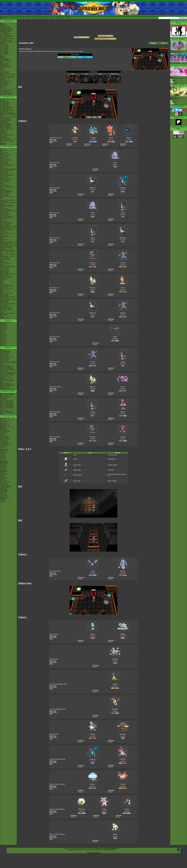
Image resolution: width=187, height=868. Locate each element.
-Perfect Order (4, 429)
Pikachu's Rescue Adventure (7, 395)
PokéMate (3, 280)
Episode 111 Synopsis (177, 79)
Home (11, 18)
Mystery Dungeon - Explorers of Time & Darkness (8, 257)
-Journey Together (4, 437)
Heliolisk (115, 684)
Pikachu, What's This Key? (6, 411)
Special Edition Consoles (6, 307)
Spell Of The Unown (5, 354)
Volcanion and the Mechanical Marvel (7, 381)
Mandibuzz (115, 709)
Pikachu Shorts (8, 391)
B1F (73, 74)
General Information (5, 323)
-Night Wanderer (4, 490)
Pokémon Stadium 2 (5, 285)
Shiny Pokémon (4, 122)
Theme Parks (3, 86)
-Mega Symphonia (4, 478)
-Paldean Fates (4, 446)
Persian (115, 834)
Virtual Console (4, 306)
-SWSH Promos (4, 466)
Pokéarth (68, 18)
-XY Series (3, 455)
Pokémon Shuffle (4, 208)
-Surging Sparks (4, 440)
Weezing (115, 659)
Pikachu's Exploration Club (6, 404)
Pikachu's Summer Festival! (7, 401)
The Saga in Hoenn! (5, 106)
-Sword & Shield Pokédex (6, 36)
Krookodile (123, 759)
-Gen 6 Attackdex (4, 51)
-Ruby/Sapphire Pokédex (6, 29)
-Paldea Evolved (4, 450)
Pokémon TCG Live (5, 182)
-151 (1, 448)
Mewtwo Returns (4, 356)
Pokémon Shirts (4, 85)
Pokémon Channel (5, 269)
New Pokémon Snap (5, 180)
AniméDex (3, 100)
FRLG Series (3, 334)
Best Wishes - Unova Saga (7, 110)
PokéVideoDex (4, 134)
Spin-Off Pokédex (4, 59)
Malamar (123, 571)
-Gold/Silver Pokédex (5, 28)
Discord (28, 18)
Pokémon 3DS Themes (6, 309)
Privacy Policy (99, 848)
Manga (9, 320)
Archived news (4, 24)
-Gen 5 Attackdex (4, 49)
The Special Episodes (5, 119)
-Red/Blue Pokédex (5, 27)
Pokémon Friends (4, 157)
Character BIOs (4, 325)
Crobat (93, 571)
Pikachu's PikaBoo (5, 397)
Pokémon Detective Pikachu (7, 389)
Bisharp (123, 412)
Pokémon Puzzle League (6, 293)
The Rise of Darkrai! (5, 365)
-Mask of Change (4, 491)
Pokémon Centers (4, 73)
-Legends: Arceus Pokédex (7, 39)
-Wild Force (3, 493)
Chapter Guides (4, 327)
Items (164, 43)
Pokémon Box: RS (5, 270)
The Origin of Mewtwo (5, 351)
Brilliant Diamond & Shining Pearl (8, 169)
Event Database (4, 91)
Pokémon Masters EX (5, 161)
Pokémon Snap (4, 294)
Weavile (123, 437)
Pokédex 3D (3, 231)
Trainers (153, 43)
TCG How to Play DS (5, 236)
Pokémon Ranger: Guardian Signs (8, 243)
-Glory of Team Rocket (5, 481)
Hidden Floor (114, 74)
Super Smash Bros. (5, 300)
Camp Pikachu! (4, 398)
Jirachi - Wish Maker (5, 359)
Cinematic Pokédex (5, 64)
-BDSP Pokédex (4, 37)
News (1, 23)
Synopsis (173, 102)
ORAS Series (3, 344)
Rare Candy (77, 481)
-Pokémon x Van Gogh (5, 80)
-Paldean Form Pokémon (6, 95)
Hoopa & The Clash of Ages (7, 380)
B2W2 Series (3, 342)
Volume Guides (4, 329)
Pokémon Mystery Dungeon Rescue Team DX (7, 176)
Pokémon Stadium (5, 298)
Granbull (104, 809)
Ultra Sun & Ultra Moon (6, 186)
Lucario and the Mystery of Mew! (8, 362)
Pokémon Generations (5, 124)
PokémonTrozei (4, 275)
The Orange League (5, 104)
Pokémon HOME (4, 172)
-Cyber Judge (3, 495)
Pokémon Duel (4, 216)
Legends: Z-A (3, 154)
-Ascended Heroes (5, 430)
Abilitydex (2, 58)
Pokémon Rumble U (5, 225)
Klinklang (123, 634)
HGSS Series (3, 339)
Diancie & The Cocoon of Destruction (6, 378)
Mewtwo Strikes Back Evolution (8, 385)
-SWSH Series (4, 453)
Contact (22, 18)
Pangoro (93, 734)
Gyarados (93, 138)
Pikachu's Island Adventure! (7, 403)
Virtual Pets (3, 311)
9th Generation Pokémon (6, 92)
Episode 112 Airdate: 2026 (176, 98)
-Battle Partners (4, 484)
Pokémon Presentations (6, 83)
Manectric (93, 288)
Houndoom (93, 263)
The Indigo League (5, 103)
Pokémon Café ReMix (5, 160)
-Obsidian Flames (4, 449)
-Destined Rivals (4, 436)
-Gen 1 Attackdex (4, 45)
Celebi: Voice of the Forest (6, 357)
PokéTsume (3, 144)
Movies (8, 347)
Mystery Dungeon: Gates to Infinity (8, 226)
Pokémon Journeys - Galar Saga (8, 113)
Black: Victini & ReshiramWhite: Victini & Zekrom (8, 371)
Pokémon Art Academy (6, 205)
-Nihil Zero (3, 473)
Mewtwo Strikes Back (5, 352)
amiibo (2, 312)
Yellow (2, 292)
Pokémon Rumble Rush (6, 192)
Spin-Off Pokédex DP (5, 60)
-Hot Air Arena (3, 483)
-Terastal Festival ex (5, 485)
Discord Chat (3, 89)
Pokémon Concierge (5, 138)
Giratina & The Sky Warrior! (7, 366)
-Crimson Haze (4, 492)
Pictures (174, 83)
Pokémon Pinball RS (5, 272)
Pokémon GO (3, 158)
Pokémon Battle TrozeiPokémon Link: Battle (8, 203)
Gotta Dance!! (3, 400)
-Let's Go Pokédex (5, 35)
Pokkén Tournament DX (6, 193)
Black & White (3, 220)
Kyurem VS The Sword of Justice (8, 372)
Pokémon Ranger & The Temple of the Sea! (8, 363)
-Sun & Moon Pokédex (5, 34)
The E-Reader (4, 279)
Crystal (2, 283)
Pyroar (111, 138)
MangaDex (3, 324)
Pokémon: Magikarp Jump (6, 191)
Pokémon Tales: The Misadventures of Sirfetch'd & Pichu (7, 141)
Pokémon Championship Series (8, 74)
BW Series (3, 340)
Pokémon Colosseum (5, 266)
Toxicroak (123, 263)
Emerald (2, 264)
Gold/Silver (3, 282)
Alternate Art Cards (5, 424)
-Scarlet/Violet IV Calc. (5, 66)
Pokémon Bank (4, 201)
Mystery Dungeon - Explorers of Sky (8, 252)
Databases (8, 21)
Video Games (8, 147)
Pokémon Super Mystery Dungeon (8, 211)
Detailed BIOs (3, 326)
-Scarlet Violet (3, 452)
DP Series (3, 337)
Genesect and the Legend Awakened (6, 375)
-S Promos (3, 501)
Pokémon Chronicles (5, 118)
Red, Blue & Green (5, 291)
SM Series (3, 345)
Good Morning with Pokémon (7, 135)
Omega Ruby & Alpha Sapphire (8, 200)
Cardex (2, 62)
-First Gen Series (4, 461)
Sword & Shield (4, 168)
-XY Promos (3, 468)
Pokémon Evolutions (5, 127)
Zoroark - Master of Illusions (7, 369)
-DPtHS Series (4, 458)
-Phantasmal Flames (5, 431)
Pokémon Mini (4, 287)
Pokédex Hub (35, 18)
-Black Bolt (3, 434)
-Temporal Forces (4, 445)
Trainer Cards (3, 422)
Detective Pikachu (4, 194)
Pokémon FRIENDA (5, 318)
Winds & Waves (4, 150)
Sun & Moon (3, 185)
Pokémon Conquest (5, 228)
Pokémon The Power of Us (6, 384)
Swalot (115, 163)
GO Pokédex (44, 18)
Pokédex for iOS (4, 237)
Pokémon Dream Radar (6, 223)
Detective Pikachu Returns (6, 164)
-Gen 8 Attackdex (4, 53)
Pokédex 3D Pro (4, 232)
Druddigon (123, 188)
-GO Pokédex (3, 40)
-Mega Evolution (4, 433)
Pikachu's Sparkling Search (7, 407)
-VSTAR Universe (4, 496)
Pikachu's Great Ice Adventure (7, 405)
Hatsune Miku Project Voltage (7, 77)
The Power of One (4, 353)
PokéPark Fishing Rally (6, 278)
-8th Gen (2, 70)
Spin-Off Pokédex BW (5, 61)
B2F (87, 74)
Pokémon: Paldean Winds (6, 129)
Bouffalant (123, 734)
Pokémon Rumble (4, 244)
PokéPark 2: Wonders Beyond (7, 229)
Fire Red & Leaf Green (6, 263)
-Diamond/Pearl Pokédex (6, 30)
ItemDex (2, 55)
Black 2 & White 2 (4, 222)
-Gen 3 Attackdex (4, 47)
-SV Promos (3, 465)
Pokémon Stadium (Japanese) (7, 297)
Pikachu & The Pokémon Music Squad (8, 413)
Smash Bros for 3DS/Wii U (6, 217)
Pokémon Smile (4, 177)
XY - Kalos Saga (4, 111)
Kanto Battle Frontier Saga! (7, 107)
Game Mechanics (4, 65)
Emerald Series (4, 336)
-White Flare (3, 435)
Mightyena (93, 188)
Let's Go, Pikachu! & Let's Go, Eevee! (7, 188)
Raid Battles (3, 425)
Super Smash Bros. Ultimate (7, 197)
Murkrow (129, 138)
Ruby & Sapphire (4, 262)
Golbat (115, 337)
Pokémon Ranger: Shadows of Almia (7, 254)
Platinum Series (4, 338)
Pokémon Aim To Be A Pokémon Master (8, 115)
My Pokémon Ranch (5, 258)
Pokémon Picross (4, 212)
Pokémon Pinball (4, 295)
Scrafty (123, 288)
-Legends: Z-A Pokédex (6, 42)
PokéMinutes (3, 132)
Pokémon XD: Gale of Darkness (8, 267)
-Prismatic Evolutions (5, 439)
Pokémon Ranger (4, 273)
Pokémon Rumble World (6, 210)
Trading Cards (8, 416)
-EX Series (3, 459)
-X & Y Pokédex (4, 33)
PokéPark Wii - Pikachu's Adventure (6, 248)
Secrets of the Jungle (5, 387)
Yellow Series (3, 331)
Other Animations (4, 136)
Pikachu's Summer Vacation (7, 394)
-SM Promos (3, 467)
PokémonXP (3, 76)
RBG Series (3, 330)
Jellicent (93, 784)
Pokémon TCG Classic (6, 427)
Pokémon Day (4, 81)
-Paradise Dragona (5, 487)
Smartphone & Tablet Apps (6, 310)
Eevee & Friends (4, 410)
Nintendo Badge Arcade (6, 218)
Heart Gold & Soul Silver (6, 242)
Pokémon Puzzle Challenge (7, 286)
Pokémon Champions (5, 155)
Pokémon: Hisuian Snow (6, 128)
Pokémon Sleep (4, 163)
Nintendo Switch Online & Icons (8, 313)
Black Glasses (77, 475)
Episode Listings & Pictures (7, 99)
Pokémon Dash (4, 268)
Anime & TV (8, 97)
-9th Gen (2, 68)
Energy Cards (3, 423)
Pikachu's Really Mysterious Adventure (7, 408)
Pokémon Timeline (5, 72)
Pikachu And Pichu (5, 396)
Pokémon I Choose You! (6, 383)
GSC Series (3, 332)
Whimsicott (82, 809)
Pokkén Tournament (5, 214)
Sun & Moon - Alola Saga (6, 112)
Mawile (127, 809)
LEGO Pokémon (4, 84)
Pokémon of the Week (5, 67)
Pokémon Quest (4, 195)
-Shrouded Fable (4, 442)
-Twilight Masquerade (5, 443)
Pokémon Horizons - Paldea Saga (8, 117)
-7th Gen (2, 71)
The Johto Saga (4, 105)
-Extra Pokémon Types (6, 421)
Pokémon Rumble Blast (6, 230)
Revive (75, 459)
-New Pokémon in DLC (6, 93)
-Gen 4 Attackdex (4, 48)
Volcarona (123, 784)
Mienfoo (75, 138)
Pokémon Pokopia (4, 156)
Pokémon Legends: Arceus (7, 170)
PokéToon (3, 130)
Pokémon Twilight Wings (6, 125)
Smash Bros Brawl (5, 260)
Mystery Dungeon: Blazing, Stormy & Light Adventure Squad (8, 246)
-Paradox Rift (3, 447)
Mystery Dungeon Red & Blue (7, 274)
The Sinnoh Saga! (4, 109)
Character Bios (4, 101)
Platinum (2, 241)
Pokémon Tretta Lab (5, 224)
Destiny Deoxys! (4, 360)
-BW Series (3, 456)
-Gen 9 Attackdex (4, 54)
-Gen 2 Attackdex (4, 46)
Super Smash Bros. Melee (6, 288)
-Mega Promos (4, 464)
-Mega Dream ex (4, 474)
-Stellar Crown (4, 441)
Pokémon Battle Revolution (7, 250)
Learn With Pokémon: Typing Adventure (7, 234)
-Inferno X (3, 476)
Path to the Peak (4, 131)
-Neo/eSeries (3, 460)
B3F (100, 74)
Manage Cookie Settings (112, 848)
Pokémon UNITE (4, 162)
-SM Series (3, 454)
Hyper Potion (77, 465)
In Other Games (4, 305)
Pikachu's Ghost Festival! (6, 402)
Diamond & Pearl (4, 239)
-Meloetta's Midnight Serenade (7, 374)
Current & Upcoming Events (7, 90)
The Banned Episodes (5, 121)
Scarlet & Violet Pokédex (57, 18)
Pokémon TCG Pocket (5, 166)
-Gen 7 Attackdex (4, 52)
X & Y (1, 199)
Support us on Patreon (93, 853)
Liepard (123, 213)
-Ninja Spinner (4, 472)
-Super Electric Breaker (6, 486)
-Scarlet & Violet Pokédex (6, 41)
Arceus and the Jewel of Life (7, 368)
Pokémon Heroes (4, 358)
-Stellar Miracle (4, 489)
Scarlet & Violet (4, 152)
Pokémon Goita (4, 316)
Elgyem (93, 634)
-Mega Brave (3, 477)
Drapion (123, 387)
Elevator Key (77, 470)
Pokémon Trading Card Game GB (8, 299)
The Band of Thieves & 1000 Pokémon (7, 207)
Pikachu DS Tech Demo (6, 276)
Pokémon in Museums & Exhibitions (6, 78)
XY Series (3, 343)
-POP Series (3, 470)
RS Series (3, 333)
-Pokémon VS (3, 497)
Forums (16, 18)
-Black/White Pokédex (5, 31)
